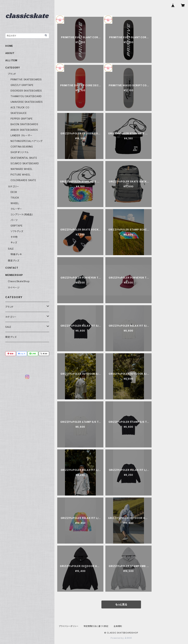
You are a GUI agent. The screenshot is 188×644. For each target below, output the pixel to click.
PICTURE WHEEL (20, 175)
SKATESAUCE (19, 113)
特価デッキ (16, 254)
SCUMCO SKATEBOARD (25, 163)
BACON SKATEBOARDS (24, 124)
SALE (11, 249)
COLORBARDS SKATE (23, 180)
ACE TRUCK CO (20, 107)
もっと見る (121, 604)
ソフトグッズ (17, 231)
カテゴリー (14, 186)
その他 (14, 237)
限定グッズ (14, 261)
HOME (9, 46)
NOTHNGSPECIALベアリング (26, 141)
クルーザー (16, 209)
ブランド (12, 74)
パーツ (14, 220)
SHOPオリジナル (20, 152)
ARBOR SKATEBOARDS (24, 130)
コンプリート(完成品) (22, 214)
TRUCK (15, 198)
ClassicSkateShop (19, 281)
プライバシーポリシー (69, 626)
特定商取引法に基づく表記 (96, 626)
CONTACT (12, 268)
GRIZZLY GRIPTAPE (22, 85)
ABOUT (10, 53)
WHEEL (15, 203)
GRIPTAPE (16, 226)
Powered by (121, 638)
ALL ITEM (11, 60)
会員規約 (118, 626)
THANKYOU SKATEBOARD (26, 96)
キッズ (14, 242)
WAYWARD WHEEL (21, 169)
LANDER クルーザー (22, 135)
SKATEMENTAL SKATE (24, 158)
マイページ (14, 288)
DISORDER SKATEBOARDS (26, 91)
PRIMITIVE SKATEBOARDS (26, 79)
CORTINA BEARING (22, 147)
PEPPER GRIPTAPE (22, 119)
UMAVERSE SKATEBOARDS (27, 102)
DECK (14, 192)
